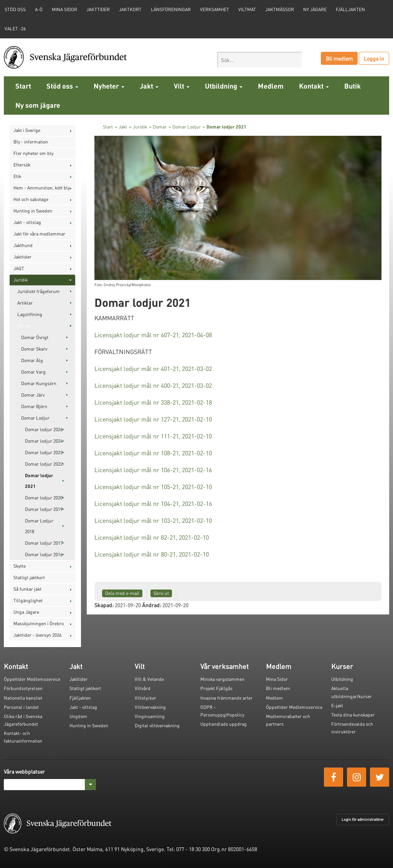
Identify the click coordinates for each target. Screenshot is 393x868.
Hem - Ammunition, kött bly (42, 188)
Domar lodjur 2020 (44, 498)
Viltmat (247, 9)
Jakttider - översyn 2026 (37, 635)
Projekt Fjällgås (216, 688)
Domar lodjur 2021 (39, 481)
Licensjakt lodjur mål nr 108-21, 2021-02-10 (153, 453)
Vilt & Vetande (149, 679)
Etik (17, 176)
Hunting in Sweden (33, 211)
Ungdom (78, 716)
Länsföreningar (171, 9)
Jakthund (23, 245)
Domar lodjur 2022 (44, 464)
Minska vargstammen (222, 679)
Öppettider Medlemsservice (32, 679)
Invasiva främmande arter (226, 698)
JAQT (19, 268)
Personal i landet (21, 707)
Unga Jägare (26, 612)
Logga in (374, 58)
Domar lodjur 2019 (44, 509)
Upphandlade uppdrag (224, 724)
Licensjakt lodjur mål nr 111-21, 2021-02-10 (153, 436)
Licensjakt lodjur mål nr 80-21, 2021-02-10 (152, 554)
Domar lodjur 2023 (44, 452)
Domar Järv (33, 395)
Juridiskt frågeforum (39, 291)
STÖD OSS (15, 9)
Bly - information (31, 142)
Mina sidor (64, 9)
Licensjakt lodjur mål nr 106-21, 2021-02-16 (153, 470)
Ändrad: (152, 605)
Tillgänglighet (28, 600)
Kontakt (314, 86)
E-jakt (337, 706)
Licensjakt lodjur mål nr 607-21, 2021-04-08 (153, 335)
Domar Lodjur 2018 (39, 526)
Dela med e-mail (122, 593)
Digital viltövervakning (157, 726)
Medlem (271, 86)
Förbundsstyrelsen (23, 688)
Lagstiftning (30, 314)
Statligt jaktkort (29, 577)
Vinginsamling (150, 716)
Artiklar (25, 303)
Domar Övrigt (35, 337)
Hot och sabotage (31, 199)
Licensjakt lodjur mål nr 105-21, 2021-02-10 (153, 487)
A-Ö (39, 9)
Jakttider (98, 9)
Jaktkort (130, 9)
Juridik (21, 280)
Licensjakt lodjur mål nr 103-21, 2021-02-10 (153, 520)
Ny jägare (315, 9)
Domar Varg (33, 372)
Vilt (182, 86)
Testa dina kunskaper (353, 715)
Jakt (149, 86)
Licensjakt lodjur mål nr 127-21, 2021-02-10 (153, 419)
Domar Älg (32, 360)
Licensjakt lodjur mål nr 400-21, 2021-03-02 (153, 385)
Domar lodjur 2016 (44, 554)
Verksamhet (215, 9)
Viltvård (143, 688)
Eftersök (22, 165)
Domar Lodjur (35, 418)
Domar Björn (34, 406)
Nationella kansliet (23, 698)
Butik (353, 86)
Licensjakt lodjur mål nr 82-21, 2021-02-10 (152, 537)
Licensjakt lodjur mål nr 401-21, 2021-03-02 (153, 368)
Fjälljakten (350, 9)
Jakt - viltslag (27, 222)
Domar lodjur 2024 (44, 441)
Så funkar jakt (27, 589)
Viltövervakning (150, 707)
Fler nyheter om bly (33, 153)
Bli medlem (339, 58)
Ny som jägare (38, 105)
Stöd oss (62, 86)
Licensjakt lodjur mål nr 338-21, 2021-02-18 (153, 402)
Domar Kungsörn (39, 383)
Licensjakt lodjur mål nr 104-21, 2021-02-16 (153, 503)
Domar (24, 326)
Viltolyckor (145, 698)
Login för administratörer (363, 819)
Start (23, 86)
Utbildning (224, 86)
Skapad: (104, 605)
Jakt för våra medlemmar (39, 234)
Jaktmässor (280, 9)
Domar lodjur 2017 (44, 543)
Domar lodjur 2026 (44, 429)
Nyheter (109, 86)
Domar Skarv (34, 349)
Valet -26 (15, 29)
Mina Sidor (277, 679)
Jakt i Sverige (27, 130)
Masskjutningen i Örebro (39, 623)
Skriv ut (161, 593)
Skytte (20, 566)
